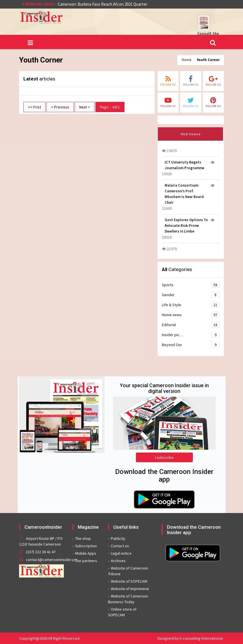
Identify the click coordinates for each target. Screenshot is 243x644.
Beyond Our (191, 345)
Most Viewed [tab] (191, 134)
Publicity (118, 538)
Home (186, 60)
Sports (191, 285)
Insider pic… (191, 335)
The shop (83, 538)
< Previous (60, 107)
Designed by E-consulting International (190, 638)
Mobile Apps (86, 553)
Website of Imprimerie (130, 589)
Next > (85, 107)
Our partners (86, 561)
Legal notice (121, 553)
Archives (118, 561)
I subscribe (164, 457)
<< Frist (34, 107)
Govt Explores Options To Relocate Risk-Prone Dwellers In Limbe (186, 226)
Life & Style (191, 305)
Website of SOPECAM (129, 581)
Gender (191, 295)
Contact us (120, 546)
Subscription (86, 546)
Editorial (191, 325)
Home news (191, 315)
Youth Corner (208, 60)
